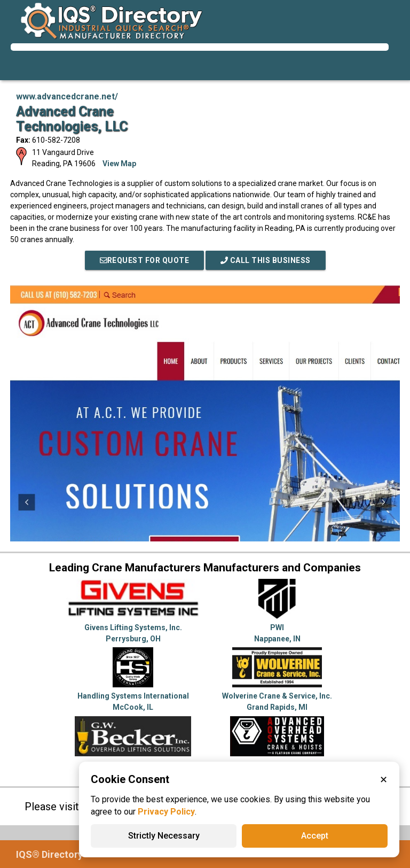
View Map (119, 164)
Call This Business (266, 260)
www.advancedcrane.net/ (67, 96)
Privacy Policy (166, 812)
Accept (315, 836)
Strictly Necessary (164, 836)
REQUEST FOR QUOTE (145, 260)
